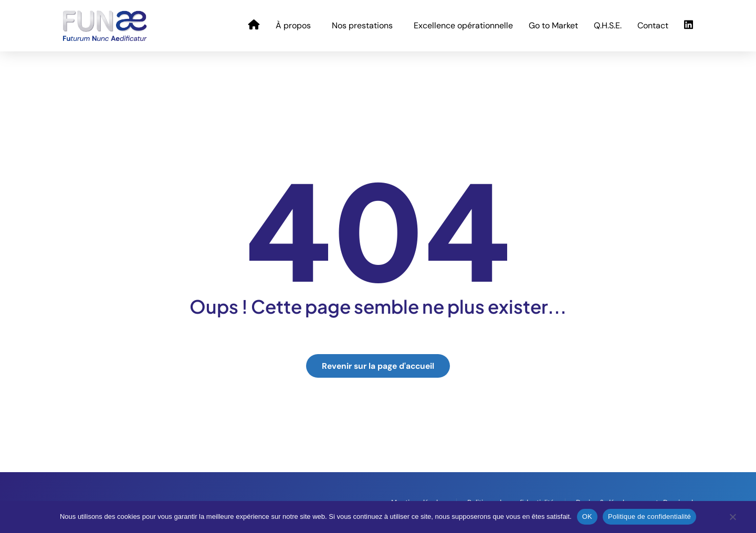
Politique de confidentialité (649, 516)
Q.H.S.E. (608, 25)
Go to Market (553, 25)
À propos (296, 25)
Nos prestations (365, 25)
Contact (653, 25)
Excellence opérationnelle (463, 25)
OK (587, 516)
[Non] (732, 519)
